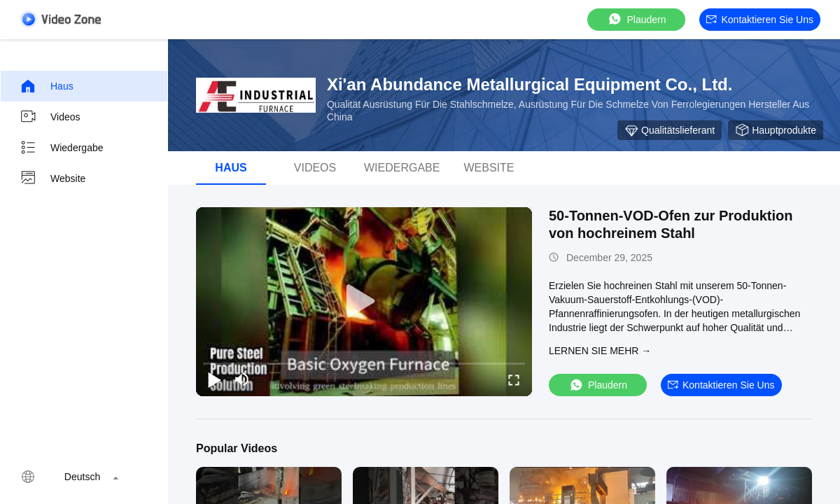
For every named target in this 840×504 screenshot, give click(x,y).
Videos (50, 117)
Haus (47, 86)
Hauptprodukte (776, 130)
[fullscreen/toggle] (514, 379)
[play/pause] (214, 379)
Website (52, 178)
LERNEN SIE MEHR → (600, 351)
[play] (364, 302)
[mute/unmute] (242, 379)
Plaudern (636, 19)
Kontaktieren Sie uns (760, 20)
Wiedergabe (62, 148)
